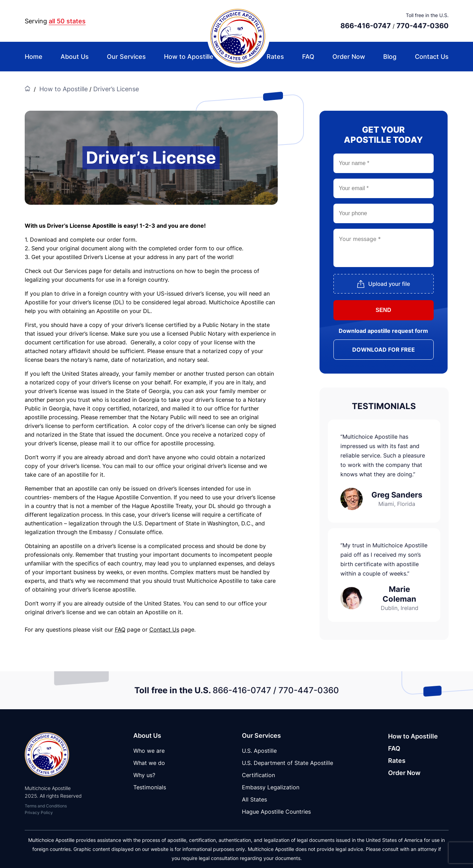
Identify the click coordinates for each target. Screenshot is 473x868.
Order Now (349, 57)
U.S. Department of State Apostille (287, 763)
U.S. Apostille (259, 751)
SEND (383, 310)
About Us (75, 57)
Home (34, 57)
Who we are (149, 751)
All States (254, 799)
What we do (149, 763)
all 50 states (67, 21)
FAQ (308, 57)
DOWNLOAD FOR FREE (384, 350)
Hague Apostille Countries (276, 812)
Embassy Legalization (271, 787)
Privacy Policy (39, 812)
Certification (258, 775)
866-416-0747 (366, 26)
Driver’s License (116, 89)
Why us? (144, 775)
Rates (275, 57)
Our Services (126, 57)
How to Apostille (189, 57)
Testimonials (150, 787)
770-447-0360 (423, 26)
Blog (390, 57)
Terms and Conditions (46, 806)
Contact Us (432, 57)
